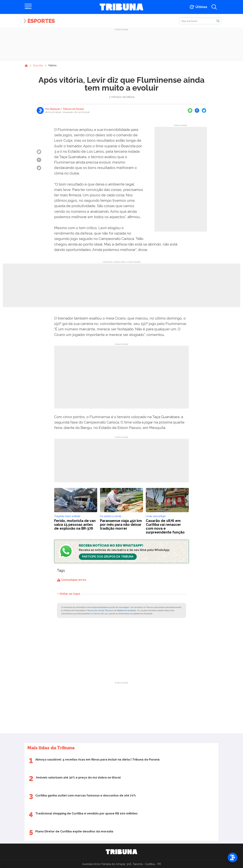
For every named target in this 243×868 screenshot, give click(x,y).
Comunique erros (72, 580)
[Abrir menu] (28, 7)
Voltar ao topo (69, 594)
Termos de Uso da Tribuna (99, 610)
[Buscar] (200, 21)
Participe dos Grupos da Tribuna (108, 557)
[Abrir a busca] (214, 7)
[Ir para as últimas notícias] (198, 7)
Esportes (41, 21)
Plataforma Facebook (126, 610)
